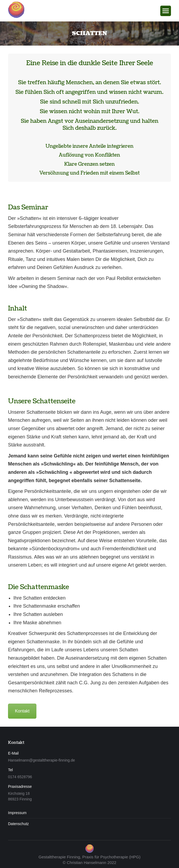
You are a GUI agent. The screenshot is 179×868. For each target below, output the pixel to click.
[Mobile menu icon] (166, 11)
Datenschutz (18, 824)
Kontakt (22, 711)
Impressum (17, 813)
